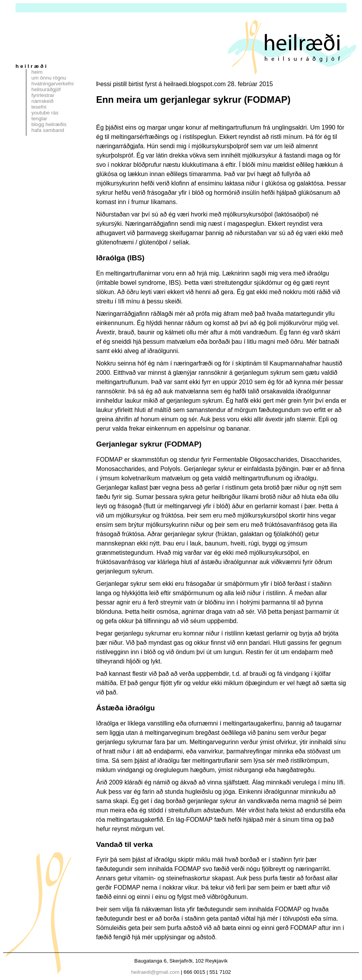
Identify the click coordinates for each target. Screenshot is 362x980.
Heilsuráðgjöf (46, 89)
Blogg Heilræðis (49, 124)
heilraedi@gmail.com (155, 972)
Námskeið (42, 101)
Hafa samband (48, 130)
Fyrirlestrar (43, 95)
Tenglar (39, 119)
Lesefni (39, 107)
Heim (37, 72)
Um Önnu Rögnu (49, 78)
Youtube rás (45, 113)
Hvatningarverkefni (53, 84)
